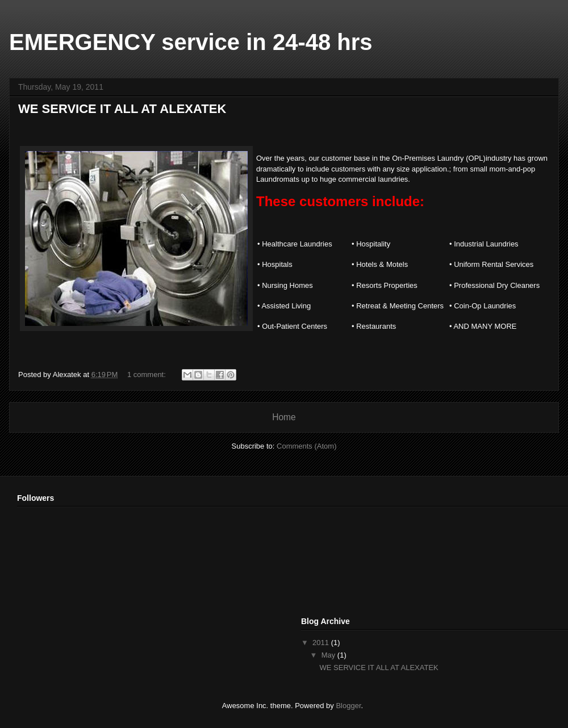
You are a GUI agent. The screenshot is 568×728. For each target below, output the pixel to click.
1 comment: (148, 375)
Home (284, 417)
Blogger (348, 706)
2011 (322, 643)
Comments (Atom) (306, 446)
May (329, 655)
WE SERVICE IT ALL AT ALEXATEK (122, 109)
